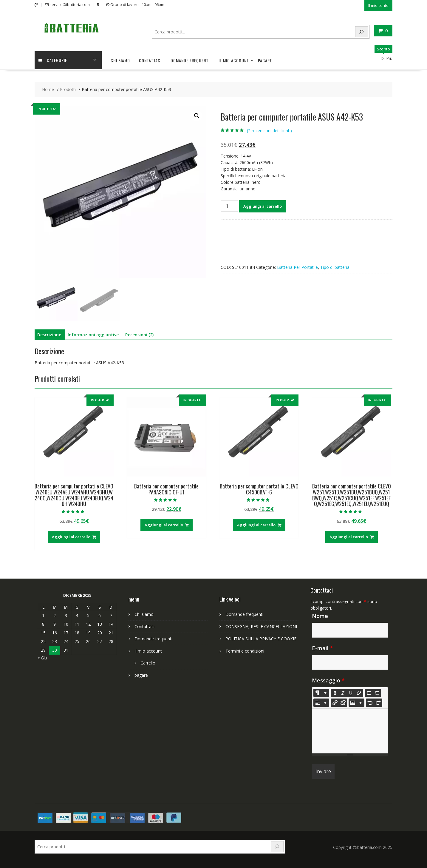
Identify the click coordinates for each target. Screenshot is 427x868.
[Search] (362, 31)
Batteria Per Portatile (297, 267)
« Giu (42, 657)
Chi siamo (120, 60)
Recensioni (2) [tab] (139, 334)
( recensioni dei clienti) (269, 130)
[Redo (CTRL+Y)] (378, 702)
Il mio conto (378, 5)
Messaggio (328, 680)
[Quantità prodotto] (229, 205)
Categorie (53, 60)
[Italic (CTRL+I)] (343, 692)
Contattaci (150, 60)
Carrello (148, 662)
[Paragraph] (321, 702)
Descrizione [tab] (49, 334)
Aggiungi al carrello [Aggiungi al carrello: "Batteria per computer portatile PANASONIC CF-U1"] (164, 524)
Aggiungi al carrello (263, 206)
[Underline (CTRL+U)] (351, 692)
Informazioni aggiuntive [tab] (93, 334)
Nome (320, 615)
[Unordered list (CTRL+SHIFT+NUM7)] (369, 692)
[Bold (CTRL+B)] (335, 692)
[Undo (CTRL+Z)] (370, 702)
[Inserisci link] (335, 702)
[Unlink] (343, 702)
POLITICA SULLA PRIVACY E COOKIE (261, 638)
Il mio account (234, 60)
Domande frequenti (190, 60)
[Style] (321, 692)
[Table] (356, 702)
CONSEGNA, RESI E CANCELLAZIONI (261, 626)
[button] (197, 115)
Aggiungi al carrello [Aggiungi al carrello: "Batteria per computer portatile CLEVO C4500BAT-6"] (256, 524)
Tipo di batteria (335, 267)
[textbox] (350, 730)
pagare (265, 60)
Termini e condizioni (245, 650)
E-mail (322, 647)
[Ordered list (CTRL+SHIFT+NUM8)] (377, 692)
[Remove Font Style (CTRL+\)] (359, 692)
